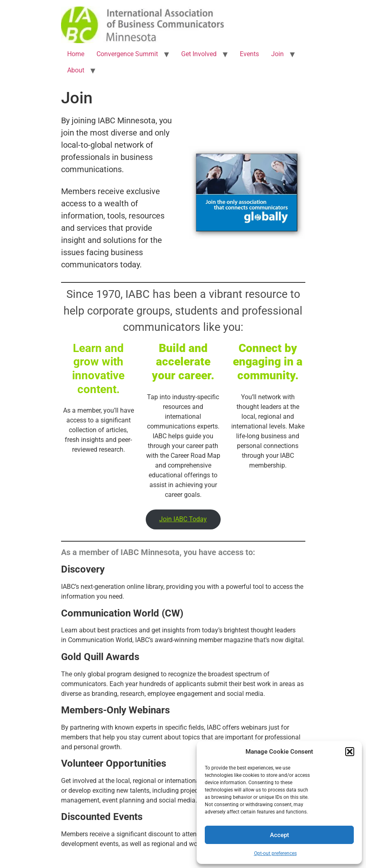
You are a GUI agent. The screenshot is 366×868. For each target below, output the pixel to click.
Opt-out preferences (275, 853)
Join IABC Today (183, 519)
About (76, 70)
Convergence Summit (127, 54)
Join (277, 54)
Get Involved (199, 54)
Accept (279, 835)
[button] (350, 752)
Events (249, 54)
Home (76, 54)
